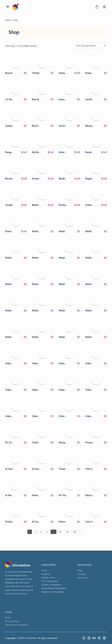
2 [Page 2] (35, 532)
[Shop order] (91, 45)
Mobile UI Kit (48, 578)
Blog (80, 570)
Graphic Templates (51, 585)
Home (8, 20)
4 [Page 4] (47, 532)
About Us (82, 578)
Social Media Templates (54, 588)
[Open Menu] (8, 7)
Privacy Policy (12, 621)
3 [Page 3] (41, 532)
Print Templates (50, 581)
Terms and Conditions (16, 625)
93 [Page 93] (75, 532)
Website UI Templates (53, 592)
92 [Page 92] (68, 532)
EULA (8, 618)
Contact (82, 574)
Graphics (46, 574)
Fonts (44, 570)
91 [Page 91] (60, 532)
